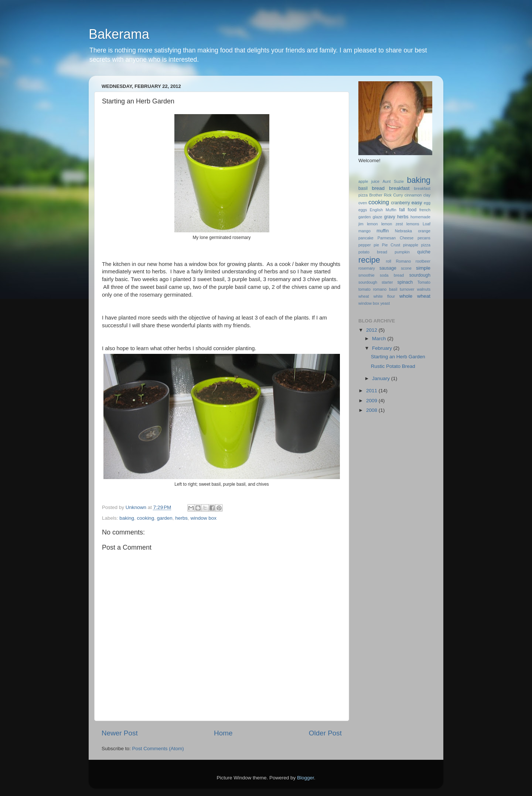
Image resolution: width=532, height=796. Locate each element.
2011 (372, 391)
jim (361, 224)
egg (427, 203)
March (380, 339)
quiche (424, 252)
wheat (364, 296)
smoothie (366, 275)
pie (376, 245)
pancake (366, 238)
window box (204, 518)
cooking (146, 518)
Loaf (427, 224)
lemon (372, 224)
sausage (388, 268)
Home (223, 733)
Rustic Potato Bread (393, 366)
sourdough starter (376, 282)
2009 (372, 401)
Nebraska (403, 231)
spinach (405, 282)
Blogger (306, 778)
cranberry (400, 203)
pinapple (411, 245)
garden (165, 518)
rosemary (367, 268)
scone (406, 268)
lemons (413, 224)
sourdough (420, 275)
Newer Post (120, 733)
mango (364, 231)
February (383, 348)
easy (417, 203)
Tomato (424, 282)
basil (363, 188)
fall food (408, 210)
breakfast (399, 188)
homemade (420, 217)
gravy (390, 217)
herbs (181, 518)
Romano (403, 261)
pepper (365, 245)
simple (423, 268)
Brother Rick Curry (386, 195)
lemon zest (392, 224)
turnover (407, 289)
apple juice (369, 181)
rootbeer (423, 261)
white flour (384, 296)
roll (388, 261)
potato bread (373, 252)
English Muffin (383, 210)
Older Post (325, 733)
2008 (372, 410)
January (382, 378)
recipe (369, 260)
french (425, 210)
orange (424, 231)
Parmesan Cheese (395, 238)
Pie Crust (391, 245)
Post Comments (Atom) (158, 749)
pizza (426, 245)
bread (378, 188)
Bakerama (119, 34)
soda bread (392, 275)
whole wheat (415, 296)
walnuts (424, 289)
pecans (424, 238)
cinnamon (413, 195)
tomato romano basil (378, 289)
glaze (378, 217)
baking (127, 518)
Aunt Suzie (393, 181)
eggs (363, 210)
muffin (383, 231)
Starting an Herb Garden (398, 357)
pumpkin (402, 252)
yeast (385, 303)
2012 (372, 330)
